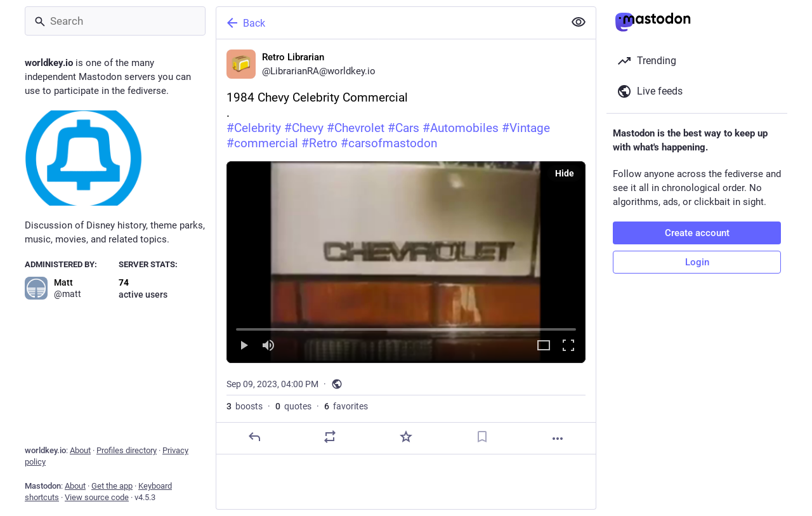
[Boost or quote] (330, 437)
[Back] (389, 23)
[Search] (115, 21)
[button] (406, 262)
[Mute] (268, 346)
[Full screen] (568, 346)
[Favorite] (406, 437)
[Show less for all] (579, 22)
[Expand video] (544, 346)
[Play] (244, 346)
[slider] (406, 327)
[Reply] (254, 437)
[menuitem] (406, 262)
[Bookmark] (482, 437)
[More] (558, 439)
